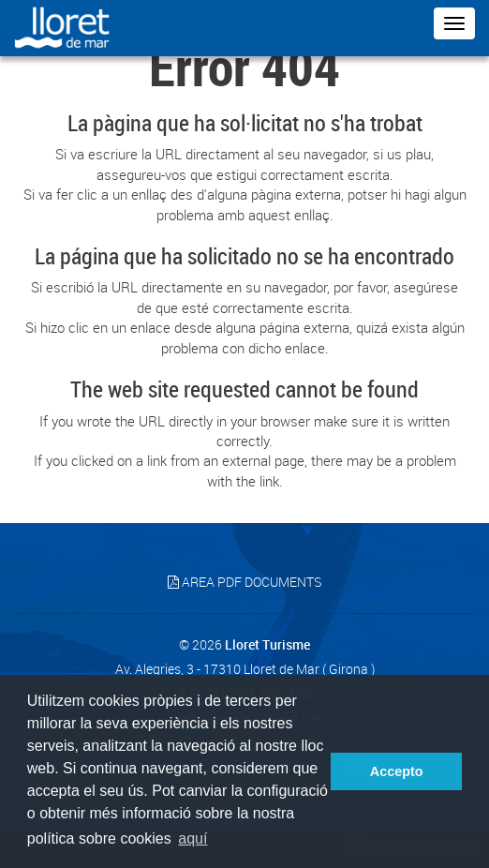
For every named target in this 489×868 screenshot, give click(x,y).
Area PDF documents (244, 582)
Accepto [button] (397, 771)
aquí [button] (193, 838)
